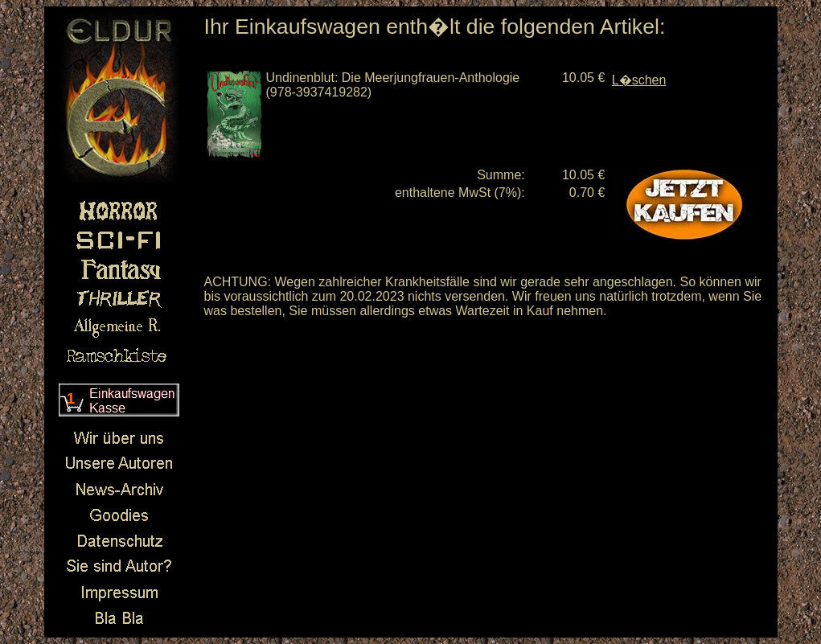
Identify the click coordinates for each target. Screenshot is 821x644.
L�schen (639, 80)
